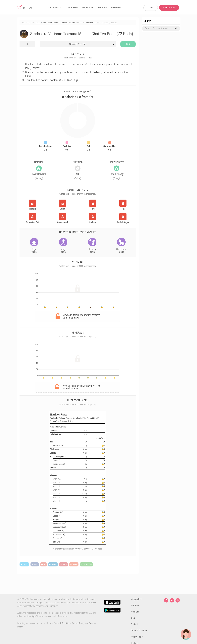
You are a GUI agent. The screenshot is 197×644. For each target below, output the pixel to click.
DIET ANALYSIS (55, 8)
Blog (133, 618)
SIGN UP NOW (169, 8)
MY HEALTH (88, 8)
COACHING (72, 8)
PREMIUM (116, 8)
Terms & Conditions (62, 623)
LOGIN (151, 8)
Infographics (136, 599)
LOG (128, 44)
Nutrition (135, 605)
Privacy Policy (78, 623)
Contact (134, 624)
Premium (135, 612)
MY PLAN (102, 8)
